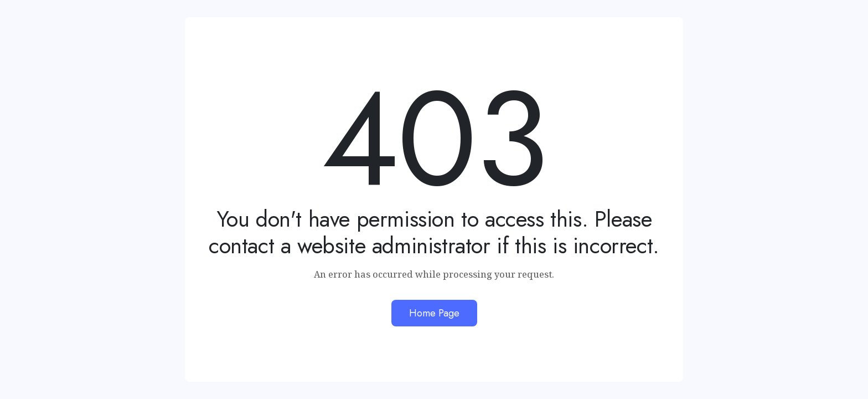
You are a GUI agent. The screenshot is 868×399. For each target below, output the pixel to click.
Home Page (434, 313)
